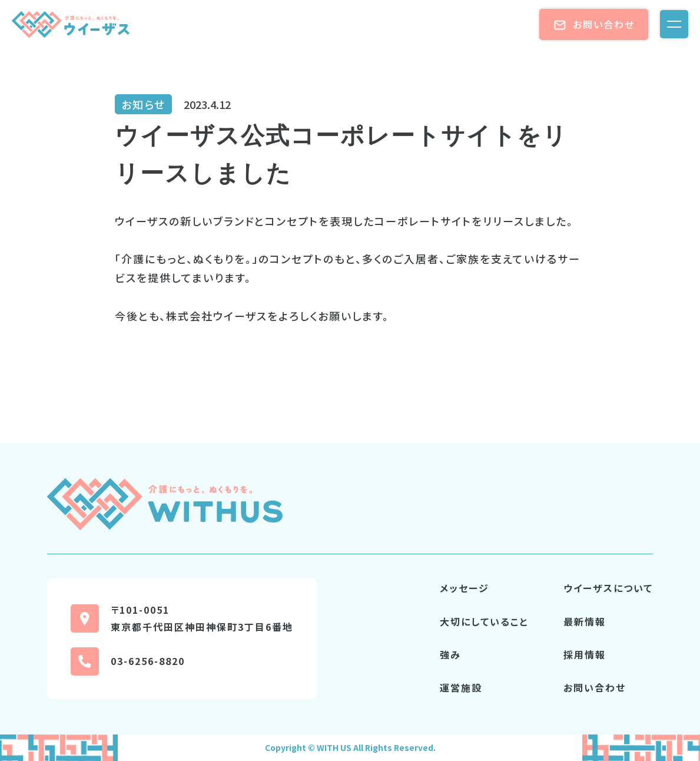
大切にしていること (484, 621)
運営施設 (461, 687)
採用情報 (585, 654)
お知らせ (143, 104)
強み (450, 654)
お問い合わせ (594, 24)
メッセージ (465, 588)
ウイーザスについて (608, 588)
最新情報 (585, 621)
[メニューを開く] (674, 24)
